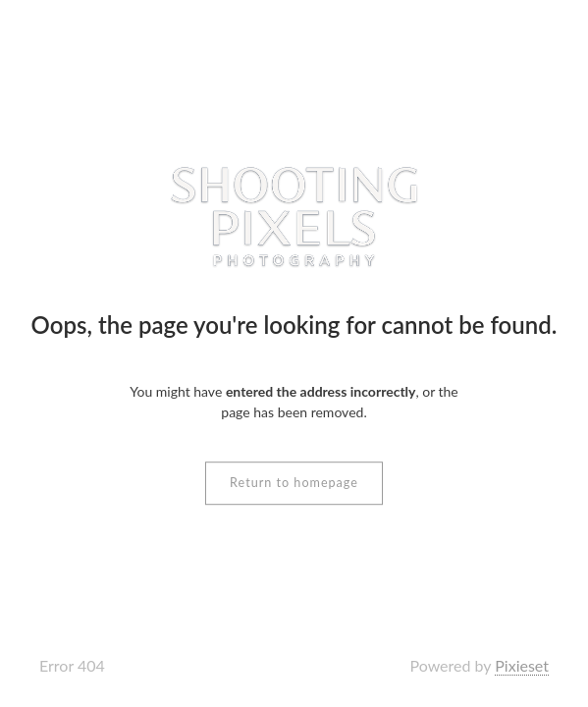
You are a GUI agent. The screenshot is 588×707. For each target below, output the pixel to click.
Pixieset (522, 665)
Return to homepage (294, 483)
